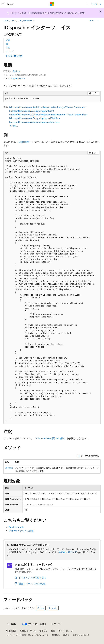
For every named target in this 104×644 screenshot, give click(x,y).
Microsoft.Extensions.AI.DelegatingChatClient (32, 111)
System (16, 71)
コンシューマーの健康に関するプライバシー (26, 635)
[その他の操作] (98, 21)
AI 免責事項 (11, 631)
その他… (14, 126)
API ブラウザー (25, 21)
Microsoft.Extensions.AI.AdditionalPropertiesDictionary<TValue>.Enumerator (47, 107)
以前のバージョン (28, 631)
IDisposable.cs (17, 78)
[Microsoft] (52, 4)
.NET (13, 21)
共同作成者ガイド (68, 552)
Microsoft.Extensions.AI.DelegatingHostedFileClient (35, 118)
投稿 (53, 631)
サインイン (97, 4)
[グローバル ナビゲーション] (3, 4)
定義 (8, 40)
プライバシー (65, 631)
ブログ (42, 631)
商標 (65, 635)
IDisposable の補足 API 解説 (50, 438)
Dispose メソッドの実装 (21, 531)
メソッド (10, 51)
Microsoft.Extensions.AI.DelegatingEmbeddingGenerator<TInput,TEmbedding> (48, 114)
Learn (6, 21)
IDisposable (24, 142)
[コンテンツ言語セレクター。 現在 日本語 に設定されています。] (12, 624)
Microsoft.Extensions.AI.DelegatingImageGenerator (35, 122)
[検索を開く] (88, 4)
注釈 (8, 47)
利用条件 (56, 635)
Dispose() (9, 468)
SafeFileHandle (16, 527)
